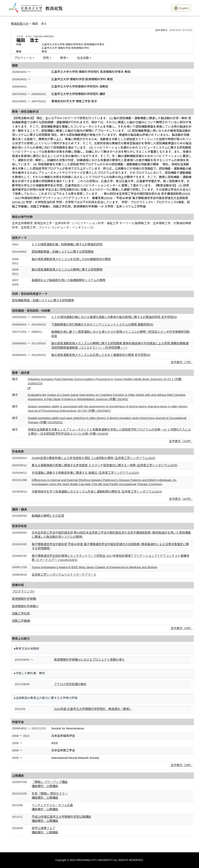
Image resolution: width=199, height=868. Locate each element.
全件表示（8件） (182, 628)
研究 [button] (46, 58)
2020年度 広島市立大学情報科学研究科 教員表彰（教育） (93, 709)
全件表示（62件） (181, 499)
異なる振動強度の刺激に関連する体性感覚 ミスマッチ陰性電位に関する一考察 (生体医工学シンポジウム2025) (105, 465)
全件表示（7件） (182, 362)
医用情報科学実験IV (25, 606)
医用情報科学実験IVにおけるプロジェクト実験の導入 (89, 660)
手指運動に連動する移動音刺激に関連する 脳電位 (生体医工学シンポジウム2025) (85, 473)
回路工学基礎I (21, 621)
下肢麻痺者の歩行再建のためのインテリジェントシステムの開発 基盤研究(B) (102, 324)
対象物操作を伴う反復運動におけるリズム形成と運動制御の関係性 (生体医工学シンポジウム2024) (97, 492)
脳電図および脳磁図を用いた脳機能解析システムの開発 (69, 280)
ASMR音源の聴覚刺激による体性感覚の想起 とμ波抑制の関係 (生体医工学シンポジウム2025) (94, 458)
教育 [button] (63, 58)
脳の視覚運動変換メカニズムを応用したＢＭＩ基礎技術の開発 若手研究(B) (101, 355)
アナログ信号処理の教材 (70, 684)
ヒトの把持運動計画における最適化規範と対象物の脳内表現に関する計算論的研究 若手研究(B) (114, 317)
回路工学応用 (21, 613)
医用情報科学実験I (24, 599)
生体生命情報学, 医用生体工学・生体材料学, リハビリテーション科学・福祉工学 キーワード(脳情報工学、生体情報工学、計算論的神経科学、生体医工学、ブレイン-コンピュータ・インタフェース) (102, 225)
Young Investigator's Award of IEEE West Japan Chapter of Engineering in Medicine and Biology (94, 567)
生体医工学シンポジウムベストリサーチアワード (64, 575)
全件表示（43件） (181, 441)
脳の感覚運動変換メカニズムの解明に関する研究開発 (67, 269)
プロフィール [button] (23, 58)
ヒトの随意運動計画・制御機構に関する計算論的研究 (67, 244)
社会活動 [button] (83, 58)
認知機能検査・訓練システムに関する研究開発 (63, 252)
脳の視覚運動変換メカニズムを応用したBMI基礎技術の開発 (71, 259)
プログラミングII (23, 591)
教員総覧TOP (20, 24)
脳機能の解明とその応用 (48, 516)
